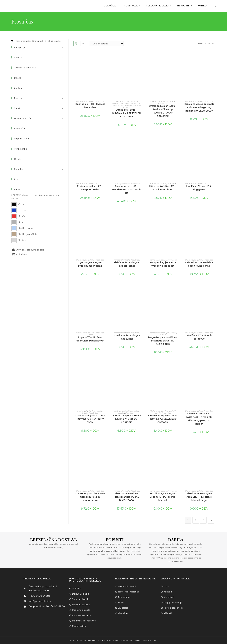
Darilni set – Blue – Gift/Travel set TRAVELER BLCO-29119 (127, 113)
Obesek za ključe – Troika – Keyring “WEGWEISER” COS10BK (163, 418)
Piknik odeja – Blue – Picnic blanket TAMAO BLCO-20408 (126, 496)
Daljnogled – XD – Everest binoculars (90, 105)
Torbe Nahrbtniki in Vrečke (131, 106)
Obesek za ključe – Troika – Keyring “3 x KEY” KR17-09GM (90, 418)
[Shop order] (106, 43)
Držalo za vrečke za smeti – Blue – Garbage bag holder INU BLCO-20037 (199, 107)
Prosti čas (99, 101)
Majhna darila (84, 410)
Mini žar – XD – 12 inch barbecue (199, 336)
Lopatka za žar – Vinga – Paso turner (127, 336)
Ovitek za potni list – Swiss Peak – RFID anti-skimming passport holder (199, 418)
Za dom (163, 334)
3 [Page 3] (203, 520)
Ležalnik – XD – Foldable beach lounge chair (199, 263)
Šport (90, 334)
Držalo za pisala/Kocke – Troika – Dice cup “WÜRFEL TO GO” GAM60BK (163, 110)
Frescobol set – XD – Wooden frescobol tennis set (126, 189)
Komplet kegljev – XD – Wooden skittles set (163, 263)
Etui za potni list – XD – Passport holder (90, 187)
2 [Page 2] (196, 520)
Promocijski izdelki (85, 101)
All (214, 43)
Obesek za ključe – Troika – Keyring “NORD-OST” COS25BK (126, 418)
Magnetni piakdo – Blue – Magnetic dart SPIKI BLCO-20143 (163, 340)
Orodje (134, 101)
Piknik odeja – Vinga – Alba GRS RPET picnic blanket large (199, 496)
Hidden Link (150, 640)
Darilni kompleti (123, 101)
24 (205, 43)
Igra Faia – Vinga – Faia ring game (199, 187)
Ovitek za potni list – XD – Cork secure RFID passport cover (90, 496)
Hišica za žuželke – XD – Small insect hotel (163, 187)
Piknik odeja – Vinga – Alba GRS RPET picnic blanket (163, 496)
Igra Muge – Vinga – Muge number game (90, 263)
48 (209, 43)
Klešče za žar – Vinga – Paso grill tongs (126, 263)
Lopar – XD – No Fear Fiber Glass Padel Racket (90, 338)
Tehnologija (118, 105)
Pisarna (153, 101)
